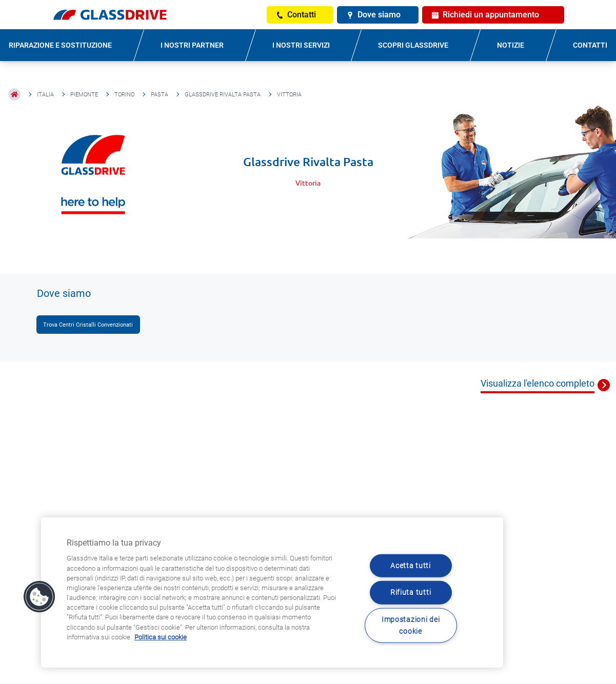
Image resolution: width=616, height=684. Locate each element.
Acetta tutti (411, 566)
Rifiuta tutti (411, 592)
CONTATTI (590, 45)
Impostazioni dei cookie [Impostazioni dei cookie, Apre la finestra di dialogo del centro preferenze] (411, 625)
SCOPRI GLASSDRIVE (413, 45)
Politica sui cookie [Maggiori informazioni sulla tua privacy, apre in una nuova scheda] (161, 637)
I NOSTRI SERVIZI (301, 45)
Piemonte (84, 95)
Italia (45, 95)
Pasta (160, 95)
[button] (39, 597)
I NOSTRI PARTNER (192, 45)
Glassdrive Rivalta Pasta (223, 95)
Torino (124, 95)
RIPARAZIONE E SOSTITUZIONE (60, 45)
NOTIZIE (511, 45)
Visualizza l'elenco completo (538, 383)
